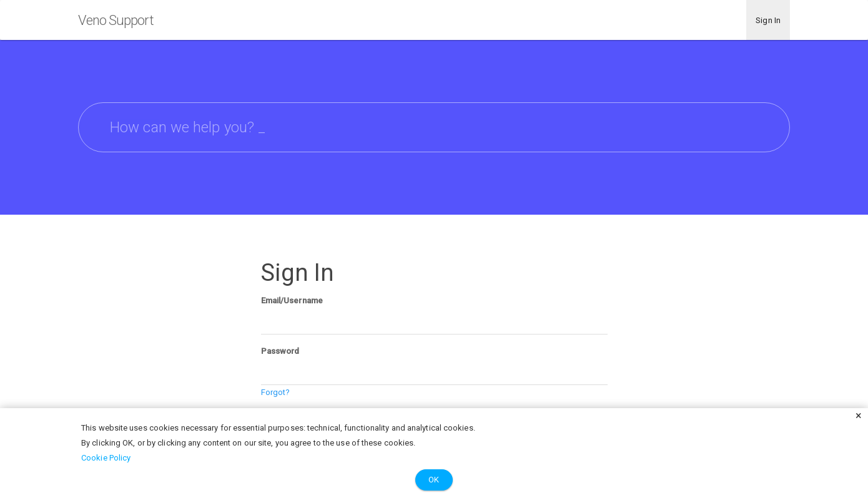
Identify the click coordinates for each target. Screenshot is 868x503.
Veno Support (116, 20)
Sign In (768, 20)
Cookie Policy (106, 458)
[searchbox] (434, 127)
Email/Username (292, 300)
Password (280, 351)
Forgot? (276, 392)
